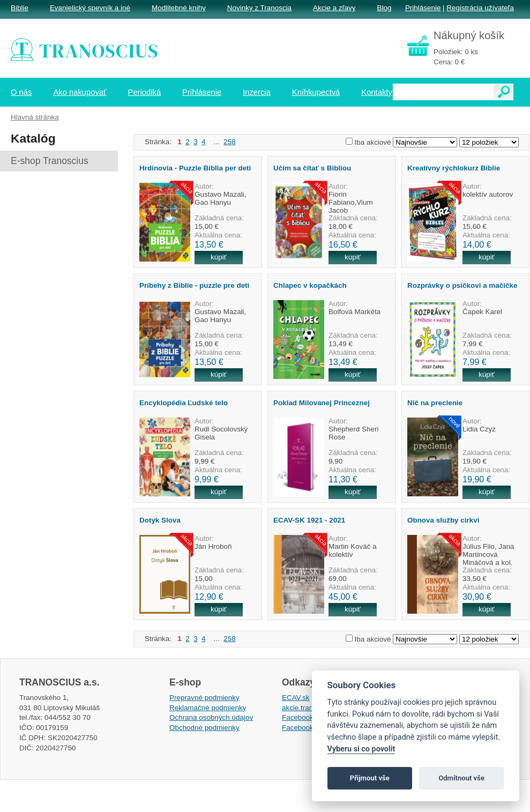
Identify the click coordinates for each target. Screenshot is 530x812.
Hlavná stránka (35, 117)
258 (229, 142)
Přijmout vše (370, 778)
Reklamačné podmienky (208, 708)
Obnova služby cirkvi (443, 520)
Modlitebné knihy (179, 8)
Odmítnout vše (461, 778)
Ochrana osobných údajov (211, 717)
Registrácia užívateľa (480, 8)
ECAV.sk (296, 698)
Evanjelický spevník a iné (90, 8)
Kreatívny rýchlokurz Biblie (454, 168)
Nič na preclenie (435, 403)
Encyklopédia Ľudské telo (184, 403)
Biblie (20, 8)
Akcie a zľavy (334, 8)
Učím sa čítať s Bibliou (312, 168)
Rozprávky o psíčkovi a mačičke (462, 285)
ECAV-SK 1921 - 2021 (309, 520)
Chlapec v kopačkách (310, 285)
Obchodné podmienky (204, 728)
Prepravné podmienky (204, 698)
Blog (384, 8)
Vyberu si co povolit (361, 749)
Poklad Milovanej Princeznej (322, 403)
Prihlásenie (423, 8)
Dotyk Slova (160, 520)
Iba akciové (373, 142)
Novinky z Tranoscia (259, 8)
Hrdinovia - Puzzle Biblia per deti (195, 168)
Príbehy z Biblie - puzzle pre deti (194, 285)
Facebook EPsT (308, 728)
